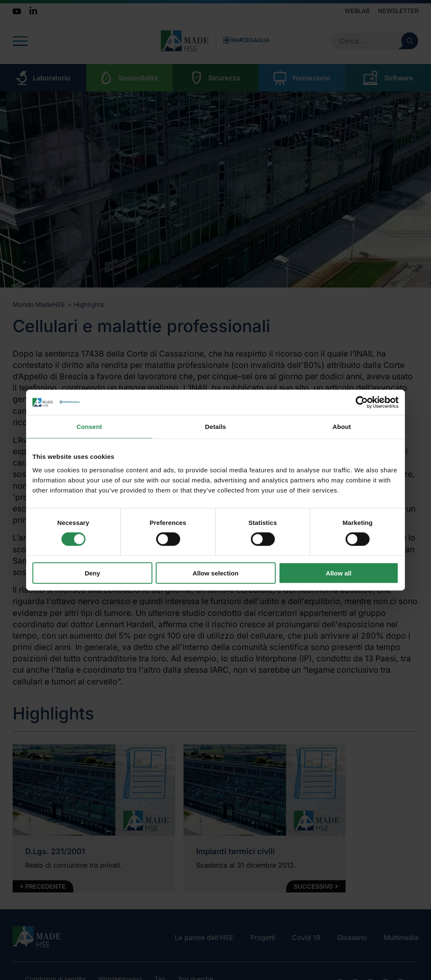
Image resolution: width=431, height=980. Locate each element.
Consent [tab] (89, 427)
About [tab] (342, 427)
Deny (92, 573)
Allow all (339, 573)
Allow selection (215, 573)
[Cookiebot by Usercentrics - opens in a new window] (362, 402)
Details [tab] (215, 427)
